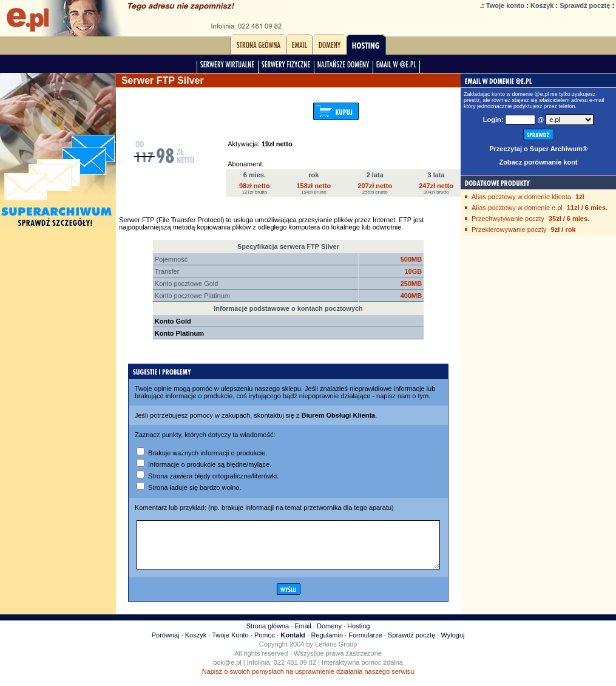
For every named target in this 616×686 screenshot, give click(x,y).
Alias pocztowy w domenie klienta (521, 197)
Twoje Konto (230, 644)
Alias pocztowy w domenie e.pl (517, 208)
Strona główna (268, 635)
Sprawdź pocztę (585, 5)
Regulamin (327, 644)
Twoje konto (505, 5)
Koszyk (542, 5)
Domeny (329, 635)
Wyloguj (452, 644)
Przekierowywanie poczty (509, 229)
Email (303, 635)
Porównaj (166, 644)
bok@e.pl (227, 671)
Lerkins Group (336, 653)
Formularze (365, 644)
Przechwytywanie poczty (508, 219)
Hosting (358, 635)
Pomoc (265, 644)
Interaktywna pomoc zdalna (362, 671)
